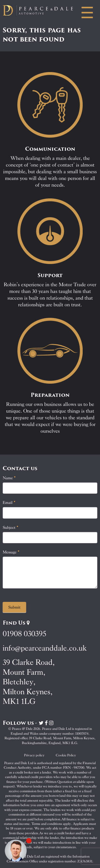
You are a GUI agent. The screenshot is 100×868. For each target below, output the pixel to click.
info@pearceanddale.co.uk (45, 648)
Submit (14, 607)
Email (9, 503)
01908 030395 (24, 634)
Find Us (16, 623)
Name (9, 478)
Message (11, 552)
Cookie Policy (66, 755)
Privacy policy (34, 755)
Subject (11, 527)
